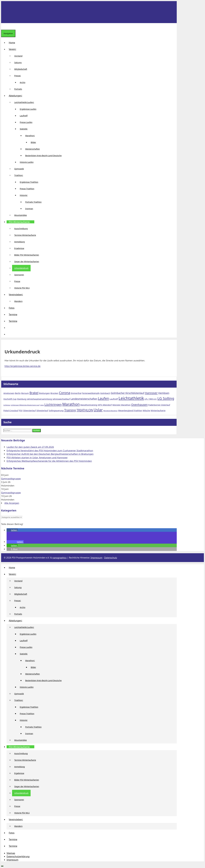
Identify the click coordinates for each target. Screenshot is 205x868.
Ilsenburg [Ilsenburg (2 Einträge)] (22, 399)
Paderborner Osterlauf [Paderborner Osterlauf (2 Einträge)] (159, 405)
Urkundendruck (21, 268)
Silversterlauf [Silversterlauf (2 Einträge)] (30, 410)
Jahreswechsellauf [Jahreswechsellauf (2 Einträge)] (61, 399)
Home (12, 43)
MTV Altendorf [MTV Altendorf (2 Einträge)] (105, 405)
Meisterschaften (33, 149)
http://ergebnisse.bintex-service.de (23, 366)
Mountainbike (21, 215)
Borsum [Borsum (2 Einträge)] (25, 393)
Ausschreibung (21, 229)
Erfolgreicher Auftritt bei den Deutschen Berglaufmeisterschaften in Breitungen (50, 454)
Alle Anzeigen (12, 503)
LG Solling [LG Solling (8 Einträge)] (166, 398)
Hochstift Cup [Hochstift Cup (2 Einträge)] (10, 399)
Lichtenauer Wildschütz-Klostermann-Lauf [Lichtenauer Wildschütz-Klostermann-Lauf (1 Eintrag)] (25, 405)
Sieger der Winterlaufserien (27, 261)
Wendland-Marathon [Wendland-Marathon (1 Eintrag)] (110, 411)
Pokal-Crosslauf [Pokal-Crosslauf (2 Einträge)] (11, 410)
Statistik (25, 129)
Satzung (18, 62)
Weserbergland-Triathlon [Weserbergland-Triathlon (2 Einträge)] (130, 410)
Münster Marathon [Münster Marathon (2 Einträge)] (121, 405)
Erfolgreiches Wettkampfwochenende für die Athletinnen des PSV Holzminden (49, 461)
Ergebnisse (19, 248)
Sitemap (11, 853)
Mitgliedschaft (21, 69)
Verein (14, 49)
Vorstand (18, 56)
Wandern (18, 301)
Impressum (96, 558)
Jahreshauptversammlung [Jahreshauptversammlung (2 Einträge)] (40, 399)
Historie (25, 195)
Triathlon (20, 175)
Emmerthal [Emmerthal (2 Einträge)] (76, 393)
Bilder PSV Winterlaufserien (27, 255)
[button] (9, 328)
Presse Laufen (26, 122)
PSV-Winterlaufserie (20, 222)
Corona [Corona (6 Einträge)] (65, 393)
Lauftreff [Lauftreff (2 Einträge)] (114, 399)
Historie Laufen (27, 162)
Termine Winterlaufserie (25, 235)
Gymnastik (19, 169)
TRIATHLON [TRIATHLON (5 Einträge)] (85, 410)
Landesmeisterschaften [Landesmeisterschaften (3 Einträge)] (84, 399)
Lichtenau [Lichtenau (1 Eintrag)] (7, 405)
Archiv (23, 82)
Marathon (31, 136)
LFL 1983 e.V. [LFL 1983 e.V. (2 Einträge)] (151, 399)
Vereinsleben (17, 295)
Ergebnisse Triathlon (29, 182)
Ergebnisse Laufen (28, 109)
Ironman (29, 209)
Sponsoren (19, 275)
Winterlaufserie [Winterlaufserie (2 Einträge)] (158, 410)
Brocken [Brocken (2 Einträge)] (54, 393)
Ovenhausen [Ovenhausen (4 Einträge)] (139, 405)
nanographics (59, 558)
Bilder (33, 142)
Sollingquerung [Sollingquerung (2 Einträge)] (56, 410)
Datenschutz (111, 558)
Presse (19, 76)
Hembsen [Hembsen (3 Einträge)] (164, 393)
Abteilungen (17, 96)
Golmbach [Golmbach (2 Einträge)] (105, 393)
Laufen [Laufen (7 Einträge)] (104, 398)
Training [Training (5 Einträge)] (70, 410)
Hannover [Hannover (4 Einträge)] (151, 393)
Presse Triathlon (27, 189)
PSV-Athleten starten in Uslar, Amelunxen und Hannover (37, 458)
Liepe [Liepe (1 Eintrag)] (42, 405)
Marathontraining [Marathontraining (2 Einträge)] (89, 405)
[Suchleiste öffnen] (3, 26)
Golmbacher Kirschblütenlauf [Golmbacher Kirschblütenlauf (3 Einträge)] (128, 393)
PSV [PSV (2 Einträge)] (21, 410)
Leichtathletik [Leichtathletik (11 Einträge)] (131, 398)
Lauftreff (24, 116)
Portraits (18, 89)
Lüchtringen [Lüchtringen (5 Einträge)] (53, 404)
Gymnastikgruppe (11, 479)
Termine (13, 314)
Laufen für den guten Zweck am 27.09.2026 (30, 447)
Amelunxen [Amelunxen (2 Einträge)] (9, 393)
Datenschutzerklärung (18, 856)
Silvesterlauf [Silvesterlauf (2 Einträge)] (42, 410)
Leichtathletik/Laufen (25, 102)
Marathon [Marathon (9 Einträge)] (71, 404)
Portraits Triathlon (33, 202)
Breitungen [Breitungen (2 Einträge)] (45, 393)
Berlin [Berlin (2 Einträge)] (18, 393)
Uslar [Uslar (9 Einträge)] (98, 410)
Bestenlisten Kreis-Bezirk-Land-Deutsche (43, 156)
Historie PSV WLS (22, 288)
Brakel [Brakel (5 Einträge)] (34, 393)
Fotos (12, 308)
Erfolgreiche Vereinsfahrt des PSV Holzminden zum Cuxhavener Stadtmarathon (50, 450)
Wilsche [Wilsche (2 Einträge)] (146, 410)
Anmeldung (20, 242)
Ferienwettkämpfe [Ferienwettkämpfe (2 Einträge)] (91, 393)
